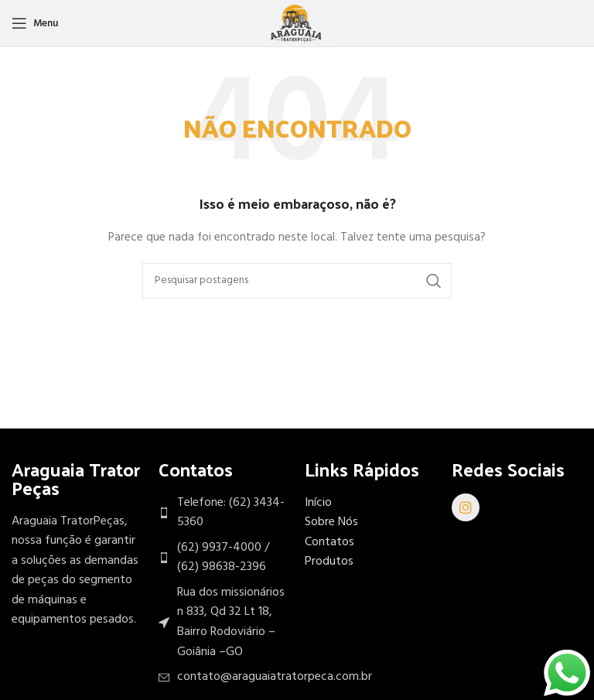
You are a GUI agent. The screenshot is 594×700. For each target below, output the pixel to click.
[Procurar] (297, 281)
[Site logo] (297, 24)
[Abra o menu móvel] (35, 23)
